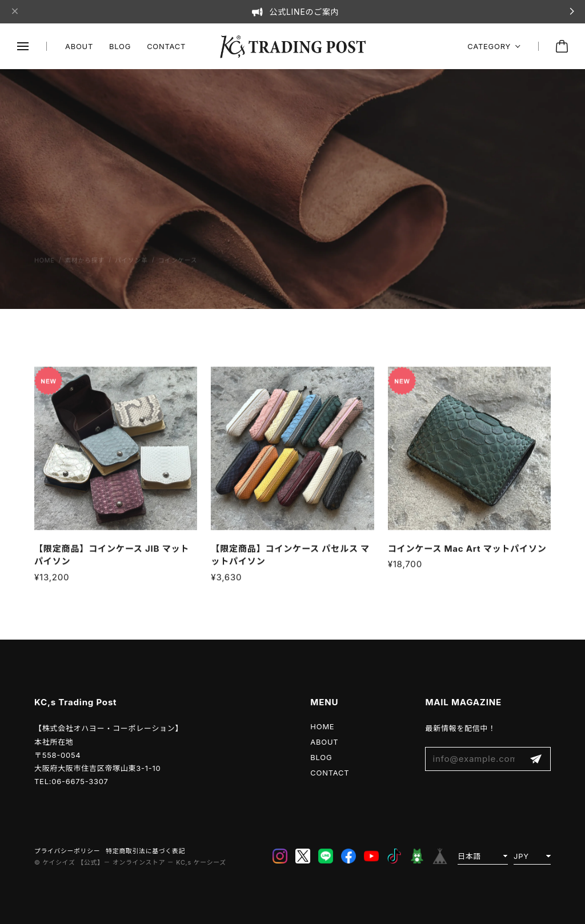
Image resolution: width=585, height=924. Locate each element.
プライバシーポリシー (67, 851)
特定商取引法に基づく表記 (145, 851)
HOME (322, 726)
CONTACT (166, 46)
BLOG (120, 46)
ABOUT (79, 46)
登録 (536, 759)
